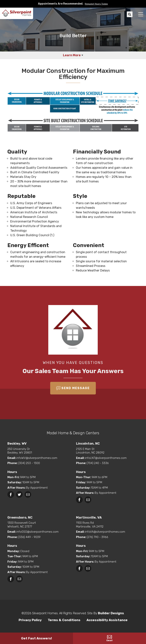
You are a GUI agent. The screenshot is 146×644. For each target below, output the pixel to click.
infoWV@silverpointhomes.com (37, 458)
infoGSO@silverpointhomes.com (37, 532)
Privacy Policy (30, 620)
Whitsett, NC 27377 (39, 525)
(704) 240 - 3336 (98, 463)
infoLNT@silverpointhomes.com (106, 458)
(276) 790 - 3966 (97, 537)
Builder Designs (111, 613)
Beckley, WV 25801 (39, 451)
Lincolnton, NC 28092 (107, 451)
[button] (96, 4)
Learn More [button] (72, 55)
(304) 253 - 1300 (29, 463)
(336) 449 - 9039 (29, 537)
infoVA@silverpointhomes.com (105, 532)
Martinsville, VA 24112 (107, 525)
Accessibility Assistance (107, 620)
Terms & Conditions (64, 620)
